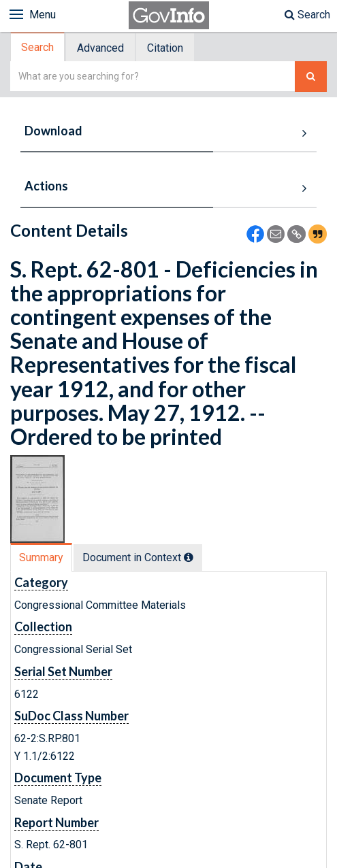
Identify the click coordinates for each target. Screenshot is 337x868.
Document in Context (138, 557)
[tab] (38, 47)
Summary (41, 557)
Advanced (100, 48)
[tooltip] (189, 557)
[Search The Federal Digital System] (311, 77)
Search (307, 15)
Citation (165, 48)
